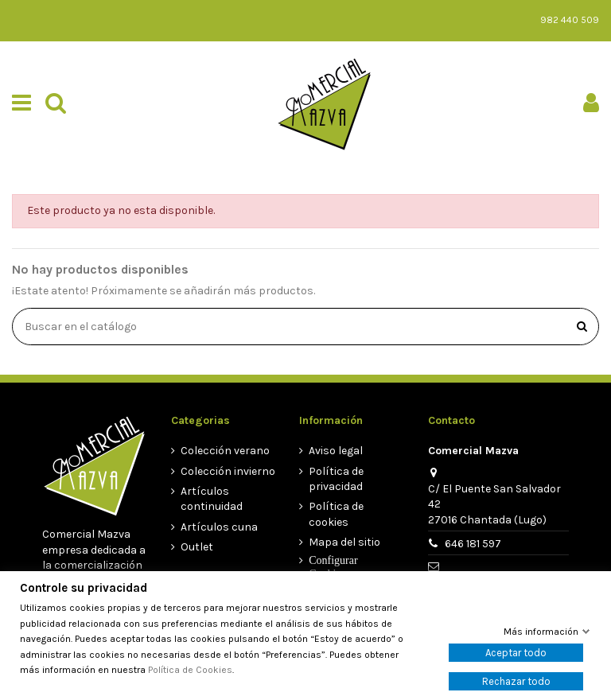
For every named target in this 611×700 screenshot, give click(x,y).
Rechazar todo (516, 681)
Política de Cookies (190, 670)
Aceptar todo (516, 653)
